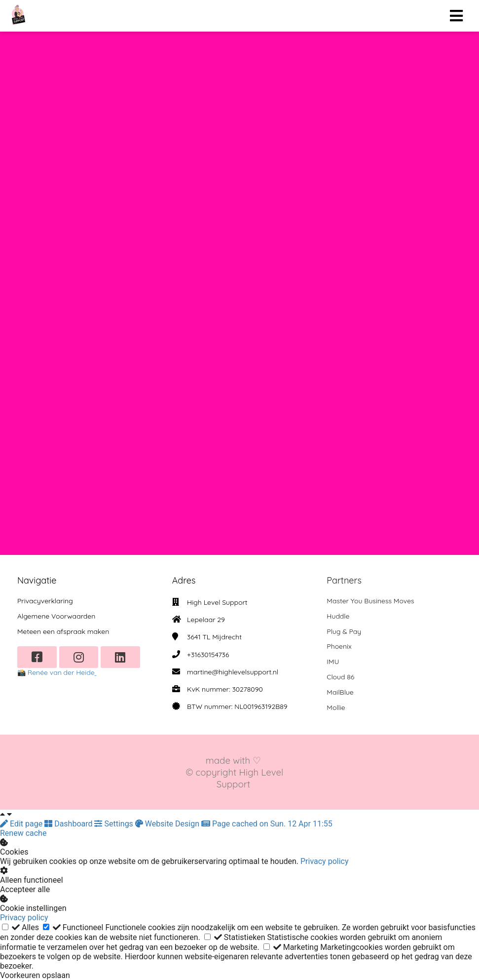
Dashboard (69, 824)
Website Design (168, 824)
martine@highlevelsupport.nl (233, 672)
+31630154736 (208, 655)
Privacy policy (325, 861)
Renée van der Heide (61, 672)
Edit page (22, 824)
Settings (114, 824)
